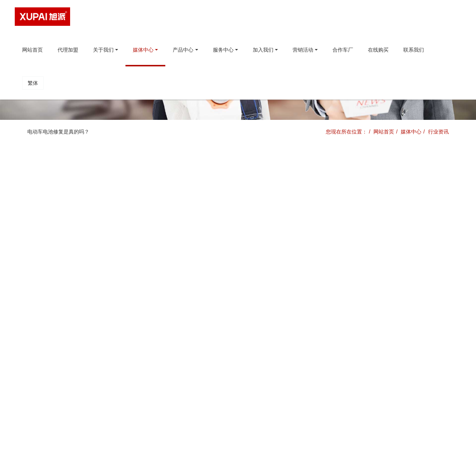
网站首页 (32, 50)
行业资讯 (438, 132)
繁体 (33, 83)
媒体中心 (411, 132)
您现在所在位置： (346, 132)
